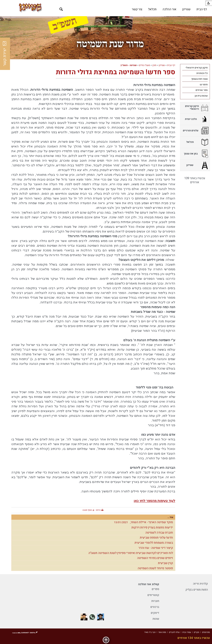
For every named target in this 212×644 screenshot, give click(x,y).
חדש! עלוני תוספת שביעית (156, 538)
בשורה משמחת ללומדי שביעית (154, 543)
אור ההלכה (169, 9)
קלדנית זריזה (200, 584)
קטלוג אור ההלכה (149, 584)
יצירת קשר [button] (5, 54)
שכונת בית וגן (201, 96)
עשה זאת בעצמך (199, 79)
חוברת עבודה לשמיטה (159, 533)
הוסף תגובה (87, 510)
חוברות (155, 601)
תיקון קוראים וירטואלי (197, 68)
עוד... (170, 517)
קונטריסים (153, 595)
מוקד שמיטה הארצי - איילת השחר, (143, 522)
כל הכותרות (202, 73)
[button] (61, 9)
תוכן (154, 65)
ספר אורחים (202, 90)
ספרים (155, 589)
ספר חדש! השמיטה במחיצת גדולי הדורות (116, 72)
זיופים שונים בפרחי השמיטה (155, 558)
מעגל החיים (145, 65)
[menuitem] (202, 9)
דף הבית (202, 9)
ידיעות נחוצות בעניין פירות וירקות (152, 527)
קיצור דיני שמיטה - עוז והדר (156, 548)
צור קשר (137, 9)
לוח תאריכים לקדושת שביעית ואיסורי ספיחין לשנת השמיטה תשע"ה (131, 553)
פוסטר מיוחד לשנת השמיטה (155, 568)
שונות (156, 619)
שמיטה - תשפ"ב (129, 65)
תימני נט (204, 85)
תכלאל (152, 9)
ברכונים (155, 607)
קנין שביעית (165, 563)
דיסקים (155, 613)
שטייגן (186, 9)
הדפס (98, 510)
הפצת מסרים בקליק (197, 590)
